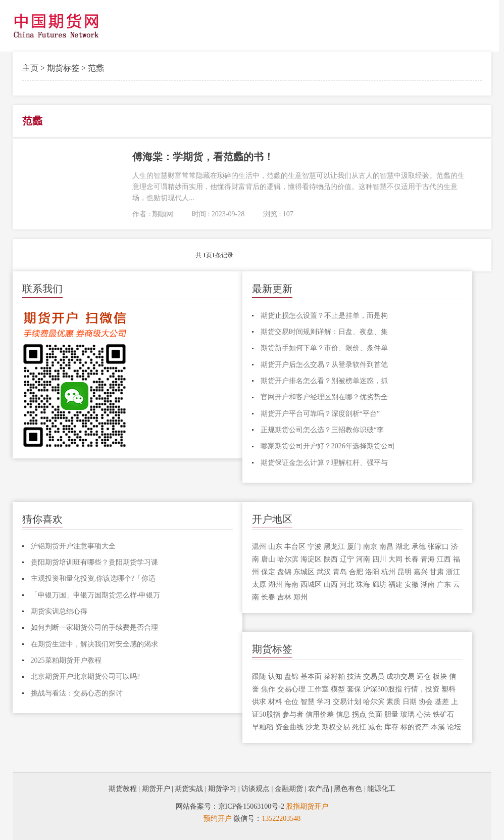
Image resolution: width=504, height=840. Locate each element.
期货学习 (222, 789)
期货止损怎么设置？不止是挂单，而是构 (324, 316)
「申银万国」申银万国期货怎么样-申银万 (96, 595)
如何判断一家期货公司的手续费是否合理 (94, 627)
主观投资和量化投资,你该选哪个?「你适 (93, 578)
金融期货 (289, 789)
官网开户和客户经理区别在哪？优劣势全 (324, 397)
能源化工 (381, 789)
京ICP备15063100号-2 (251, 806)
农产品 (319, 789)
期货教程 (123, 789)
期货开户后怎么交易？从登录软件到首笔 (324, 365)
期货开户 (156, 789)
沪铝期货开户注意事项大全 (73, 546)
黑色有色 (348, 789)
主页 (30, 68)
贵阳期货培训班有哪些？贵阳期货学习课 (94, 562)
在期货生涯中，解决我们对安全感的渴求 (94, 644)
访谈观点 (256, 789)
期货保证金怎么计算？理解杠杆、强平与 (324, 463)
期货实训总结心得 (59, 611)
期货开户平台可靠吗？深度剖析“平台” (320, 414)
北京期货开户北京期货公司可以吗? (85, 676)
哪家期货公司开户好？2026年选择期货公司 (328, 446)
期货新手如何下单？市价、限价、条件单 (324, 348)
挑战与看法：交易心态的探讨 (77, 693)
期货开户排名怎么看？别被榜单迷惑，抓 (324, 381)
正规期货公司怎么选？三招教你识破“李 (322, 430)
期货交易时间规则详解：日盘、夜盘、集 (324, 332)
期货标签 (63, 68)
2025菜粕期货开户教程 (66, 660)
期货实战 (189, 789)
